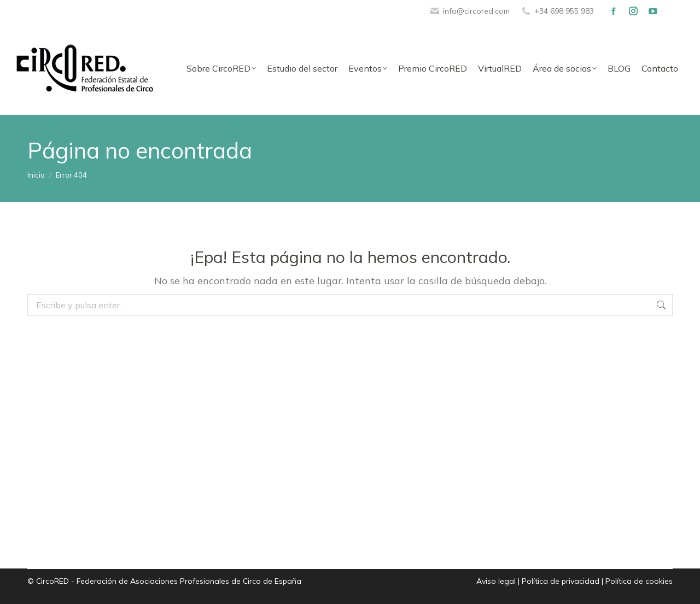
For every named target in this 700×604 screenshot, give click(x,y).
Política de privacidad (561, 581)
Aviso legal (496, 581)
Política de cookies (639, 581)
